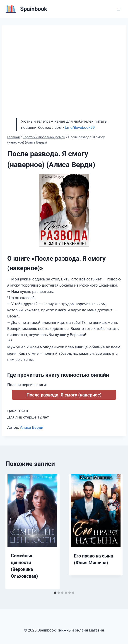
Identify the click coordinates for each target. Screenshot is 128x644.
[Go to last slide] (14, 531)
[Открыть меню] (118, 9)
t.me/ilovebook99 (80, 127)
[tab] (55, 593)
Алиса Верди (31, 427)
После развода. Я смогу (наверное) (64, 395)
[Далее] (114, 531)
